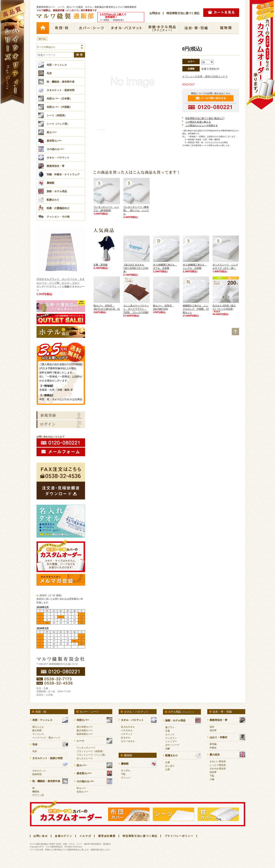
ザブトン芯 (38, 795)
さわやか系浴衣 (218, 768)
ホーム (43, 28)
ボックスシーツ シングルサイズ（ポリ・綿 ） (225, 266)
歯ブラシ (170, 727)
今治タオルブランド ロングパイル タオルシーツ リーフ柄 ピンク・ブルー (61, 256)
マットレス (38, 734)
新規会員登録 (61, 415)
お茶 (168, 769)
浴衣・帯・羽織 (196, 28)
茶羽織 (213, 744)
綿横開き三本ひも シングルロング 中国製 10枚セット (196, 309)
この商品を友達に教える (198, 122)
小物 (212, 779)
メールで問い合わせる (211, 98)
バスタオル (127, 730)
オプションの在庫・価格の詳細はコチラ (205, 76)
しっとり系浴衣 (218, 765)
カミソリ (170, 734)
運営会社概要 (107, 836)
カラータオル (128, 741)
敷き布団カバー (85, 730)
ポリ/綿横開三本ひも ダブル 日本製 (165, 266)
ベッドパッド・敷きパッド (46, 737)
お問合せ (155, 13)
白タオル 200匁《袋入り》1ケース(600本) (224, 308)
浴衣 (212, 727)
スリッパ (126, 777)
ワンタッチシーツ (86, 748)
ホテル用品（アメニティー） (162, 28)
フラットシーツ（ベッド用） (92, 755)
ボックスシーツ (85, 758)
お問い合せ (41, 836)
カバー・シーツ (91, 28)
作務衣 (213, 748)
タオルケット (39, 771)
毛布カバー (82, 792)
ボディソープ (172, 745)
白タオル (126, 737)
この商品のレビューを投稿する (202, 125)
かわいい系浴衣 (218, 761)
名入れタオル (128, 727)
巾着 (168, 731)
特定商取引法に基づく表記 (183, 13)
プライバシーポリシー (179, 836)
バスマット (127, 734)
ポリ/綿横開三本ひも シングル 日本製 (195, 266)
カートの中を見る (221, 13)
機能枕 (36, 791)
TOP (235, 332)
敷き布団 (37, 730)
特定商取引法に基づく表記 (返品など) (205, 118)
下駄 (123, 774)
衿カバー (81, 788)
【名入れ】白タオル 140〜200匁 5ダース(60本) (136, 268)
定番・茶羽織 (100, 265)
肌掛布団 (37, 774)
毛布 (35, 751)
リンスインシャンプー (171, 740)
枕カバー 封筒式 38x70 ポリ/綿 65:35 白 (107, 307)
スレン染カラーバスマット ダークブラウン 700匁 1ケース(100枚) (136, 309)
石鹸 (168, 748)
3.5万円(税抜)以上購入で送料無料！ (61, 351)
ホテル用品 (182, 712)
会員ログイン (64, 836)
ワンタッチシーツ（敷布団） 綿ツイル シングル (136, 210)
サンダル (126, 770)
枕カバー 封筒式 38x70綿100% (163, 307)
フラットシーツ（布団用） (91, 751)
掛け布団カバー (85, 727)
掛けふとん (38, 727)
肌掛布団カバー (85, 734)
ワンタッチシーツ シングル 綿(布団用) (106, 209)
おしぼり (170, 766)
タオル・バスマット (126, 28)
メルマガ (85, 836)
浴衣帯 (213, 730)
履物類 (226, 28)
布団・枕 (62, 28)
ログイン (61, 424)
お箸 (168, 762)
